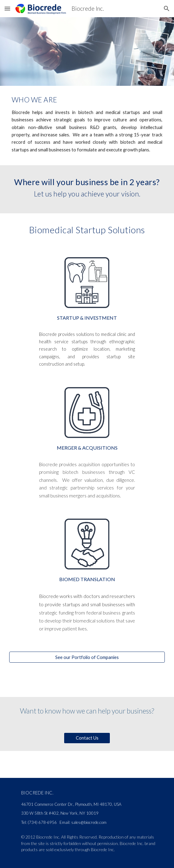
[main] (87, 99)
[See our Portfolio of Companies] (87, 657)
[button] (7, 8)
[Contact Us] (87, 738)
